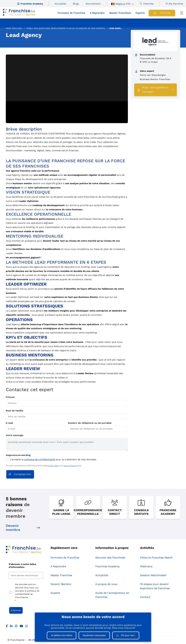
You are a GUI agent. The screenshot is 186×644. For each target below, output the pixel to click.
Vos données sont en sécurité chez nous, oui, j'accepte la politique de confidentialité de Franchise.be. (27, 593)
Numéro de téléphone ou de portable (90, 423)
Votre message (15, 435)
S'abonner (16, 611)
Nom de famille (15, 411)
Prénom (10, 397)
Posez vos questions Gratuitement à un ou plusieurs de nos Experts (66, 28)
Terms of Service (70, 466)
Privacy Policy (54, 466)
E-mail (9, 423)
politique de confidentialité (40, 459)
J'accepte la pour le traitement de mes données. (53, 459)
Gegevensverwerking (18, 455)
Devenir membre (23, 528)
